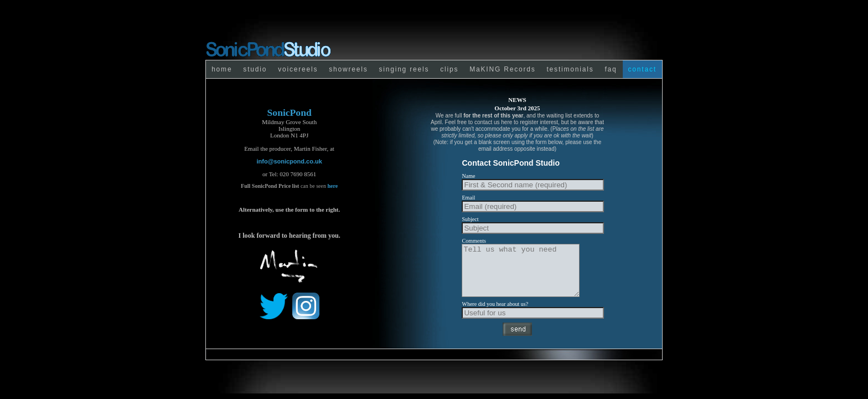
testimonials (570, 69)
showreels (348, 69)
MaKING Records (502, 69)
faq (611, 69)
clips (449, 69)
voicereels (298, 69)
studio (255, 69)
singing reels (404, 69)
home (222, 69)
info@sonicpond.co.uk (290, 161)
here (332, 186)
